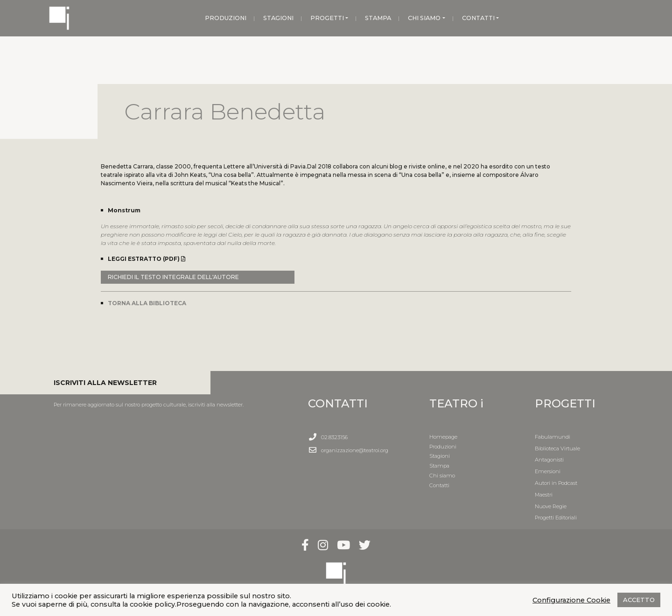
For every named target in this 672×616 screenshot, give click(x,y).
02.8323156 (334, 437)
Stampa (439, 466)
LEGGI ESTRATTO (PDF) (147, 259)
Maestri (544, 495)
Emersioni (548, 471)
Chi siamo (442, 476)
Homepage (443, 437)
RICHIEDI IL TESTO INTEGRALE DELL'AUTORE (173, 277)
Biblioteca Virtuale (557, 448)
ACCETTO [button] (639, 600)
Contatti (439, 485)
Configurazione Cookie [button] (571, 600)
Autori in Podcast (556, 483)
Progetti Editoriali (556, 518)
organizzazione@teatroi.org (355, 450)
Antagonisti (549, 460)
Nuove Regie (551, 506)
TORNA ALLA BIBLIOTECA (147, 303)
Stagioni (440, 456)
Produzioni (443, 447)
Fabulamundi (553, 437)
